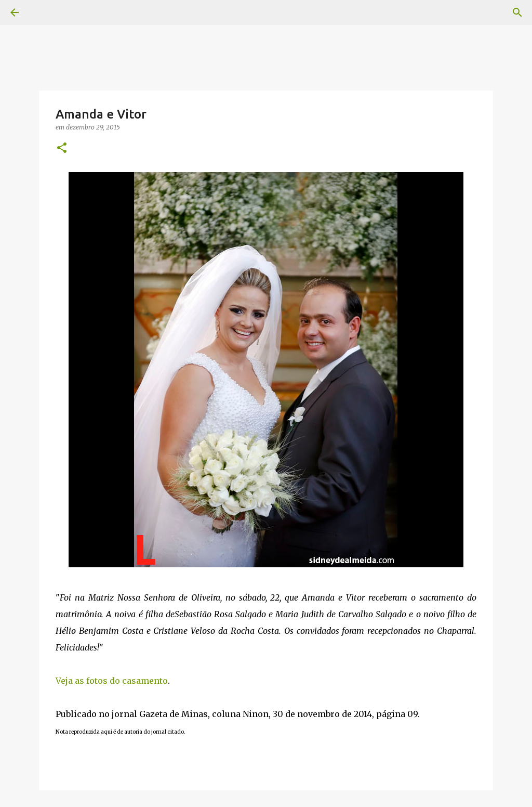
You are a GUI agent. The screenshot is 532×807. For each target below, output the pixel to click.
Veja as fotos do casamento (112, 681)
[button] (62, 148)
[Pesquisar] (517, 12)
